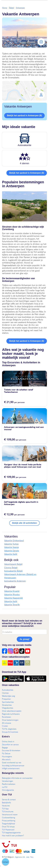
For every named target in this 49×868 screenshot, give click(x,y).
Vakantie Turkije (11, 544)
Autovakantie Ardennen (15, 581)
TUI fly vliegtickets (9, 729)
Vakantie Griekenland (14, 540)
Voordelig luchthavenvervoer (13, 765)
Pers (32, 857)
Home (5, 8)
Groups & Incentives (10, 732)
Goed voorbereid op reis (12, 762)
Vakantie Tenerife (12, 605)
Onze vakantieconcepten (12, 711)
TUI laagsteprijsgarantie (11, 832)
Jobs (28, 857)
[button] (24, 91)
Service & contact (9, 799)
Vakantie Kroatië (12, 591)
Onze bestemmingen (10, 720)
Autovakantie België (13, 571)
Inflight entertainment (11, 768)
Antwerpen (20, 8)
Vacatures (6, 805)
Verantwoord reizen (10, 814)
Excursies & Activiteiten (11, 750)
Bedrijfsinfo (6, 802)
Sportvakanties (8, 702)
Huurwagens (7, 756)
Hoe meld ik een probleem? (13, 835)
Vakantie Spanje (11, 547)
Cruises (5, 726)
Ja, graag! (25, 639)
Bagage (5, 747)
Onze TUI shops (8, 827)
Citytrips (5, 693)
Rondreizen (6, 717)
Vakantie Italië (11, 554)
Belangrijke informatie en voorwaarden (17, 778)
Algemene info (20, 857)
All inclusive (6, 723)
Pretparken (6, 699)
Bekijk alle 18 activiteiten (24, 523)
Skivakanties (7, 705)
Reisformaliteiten (9, 784)
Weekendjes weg (8, 696)
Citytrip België (11, 567)
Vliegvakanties (8, 708)
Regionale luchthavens (11, 714)
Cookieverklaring (8, 817)
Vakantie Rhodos (12, 594)
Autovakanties (8, 690)
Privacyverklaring (9, 820)
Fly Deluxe (6, 753)
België (11, 8)
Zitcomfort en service (10, 744)
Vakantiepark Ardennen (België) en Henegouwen (20, 576)
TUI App (5, 809)
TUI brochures (8, 811)
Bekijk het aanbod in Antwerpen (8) (24, 115)
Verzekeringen (8, 781)
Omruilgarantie (8, 790)
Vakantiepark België (13, 564)
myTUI (5, 787)
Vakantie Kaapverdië (13, 598)
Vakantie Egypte (12, 551)
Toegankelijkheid (8, 823)
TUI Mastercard (8, 830)
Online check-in (8, 741)
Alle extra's (6, 759)
